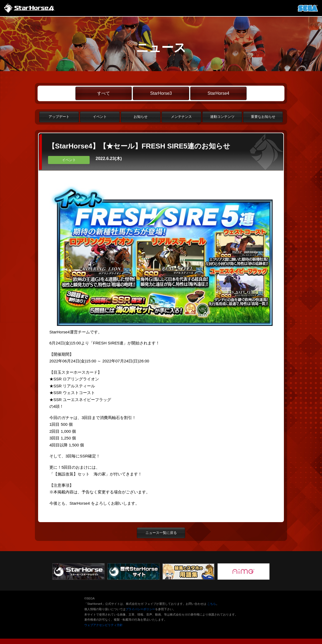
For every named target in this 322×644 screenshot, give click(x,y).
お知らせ (141, 117)
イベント (100, 117)
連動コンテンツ (222, 117)
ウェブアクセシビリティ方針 (103, 625)
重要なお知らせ (263, 117)
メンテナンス (181, 117)
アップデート (59, 117)
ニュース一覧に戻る (161, 533)
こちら (212, 604)
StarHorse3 (161, 93)
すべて (104, 93)
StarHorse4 (219, 93)
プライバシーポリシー (140, 609)
